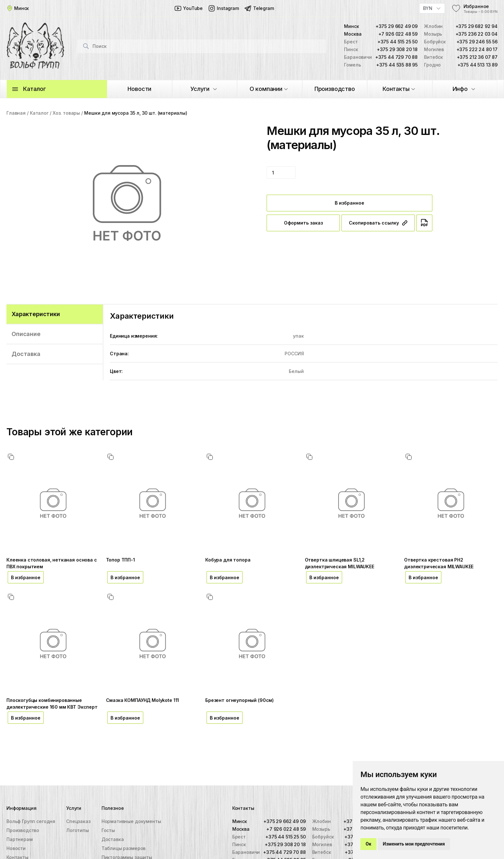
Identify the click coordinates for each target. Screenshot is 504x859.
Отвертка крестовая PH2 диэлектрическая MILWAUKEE (439, 563)
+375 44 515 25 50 (398, 42)
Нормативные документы (131, 821)
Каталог (39, 113)
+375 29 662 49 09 (397, 26)
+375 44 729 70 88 (396, 57)
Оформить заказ (303, 223)
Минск (240, 821)
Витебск (322, 852)
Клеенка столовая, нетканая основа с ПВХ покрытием (52, 563)
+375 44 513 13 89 (477, 65)
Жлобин (322, 821)
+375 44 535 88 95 (397, 65)
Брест (239, 837)
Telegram (259, 8)
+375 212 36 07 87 (477, 57)
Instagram (223, 8)
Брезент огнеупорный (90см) (239, 700)
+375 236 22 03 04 (477, 34)
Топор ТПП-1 (120, 560)
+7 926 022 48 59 (398, 34)
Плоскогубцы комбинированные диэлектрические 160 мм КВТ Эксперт (52, 704)
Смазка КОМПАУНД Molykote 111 (143, 700)
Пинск (239, 844)
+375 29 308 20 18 (397, 49)
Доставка (113, 839)
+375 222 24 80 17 (477, 49)
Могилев (322, 844)
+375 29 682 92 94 (477, 26)
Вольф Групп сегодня (31, 821)
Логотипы (78, 830)
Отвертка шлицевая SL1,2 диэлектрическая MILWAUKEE (340, 563)
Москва (241, 829)
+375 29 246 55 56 (477, 42)
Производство (23, 830)
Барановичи (246, 852)
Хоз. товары (66, 113)
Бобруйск (323, 837)
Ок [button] (368, 844)
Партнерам (20, 839)
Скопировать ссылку (378, 223)
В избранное (349, 203)
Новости (16, 848)
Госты (108, 830)
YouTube (188, 8)
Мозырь (321, 829)
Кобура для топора (228, 560)
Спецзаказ (78, 821)
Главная (16, 113)
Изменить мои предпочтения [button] (414, 844)
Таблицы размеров (124, 848)
